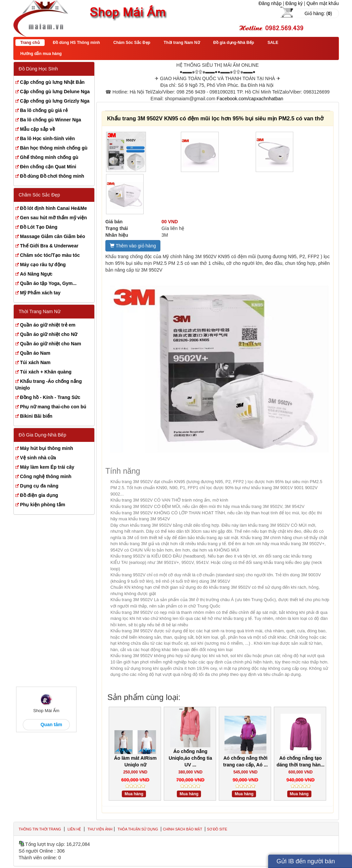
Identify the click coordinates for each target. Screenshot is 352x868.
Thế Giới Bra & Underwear (49, 246)
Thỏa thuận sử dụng (138, 829)
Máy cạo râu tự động (43, 265)
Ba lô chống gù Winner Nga (51, 120)
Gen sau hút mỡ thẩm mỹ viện (54, 218)
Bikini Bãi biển (36, 416)
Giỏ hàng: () (318, 13)
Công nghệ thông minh (46, 476)
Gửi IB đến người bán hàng (306, 863)
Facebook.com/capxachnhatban (250, 99)
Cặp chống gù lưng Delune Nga (55, 92)
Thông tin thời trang (40, 829)
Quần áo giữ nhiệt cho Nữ (49, 334)
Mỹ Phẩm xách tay (40, 293)
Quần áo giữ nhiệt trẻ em (48, 325)
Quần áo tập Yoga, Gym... (48, 283)
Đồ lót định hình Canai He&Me (54, 208)
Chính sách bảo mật (183, 829)
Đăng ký (294, 3)
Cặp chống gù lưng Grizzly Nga (55, 101)
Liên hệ (74, 829)
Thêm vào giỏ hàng (133, 246)
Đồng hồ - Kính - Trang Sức (50, 397)
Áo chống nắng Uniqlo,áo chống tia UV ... (190, 758)
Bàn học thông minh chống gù (54, 148)
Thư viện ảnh (100, 829)
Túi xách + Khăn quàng (46, 372)
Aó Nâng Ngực (36, 274)
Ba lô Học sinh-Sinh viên (48, 138)
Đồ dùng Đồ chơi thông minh (52, 176)
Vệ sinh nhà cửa (38, 458)
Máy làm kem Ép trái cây (47, 467)
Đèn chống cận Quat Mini (48, 167)
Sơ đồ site (217, 829)
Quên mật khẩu (322, 3)
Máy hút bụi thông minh (47, 448)
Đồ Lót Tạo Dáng (39, 227)
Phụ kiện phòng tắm (43, 505)
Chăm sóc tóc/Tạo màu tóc (50, 255)
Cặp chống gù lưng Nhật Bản (53, 82)
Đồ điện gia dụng (39, 495)
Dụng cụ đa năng (39, 486)
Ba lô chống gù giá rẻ (44, 110)
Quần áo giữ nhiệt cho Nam (51, 344)
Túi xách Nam (35, 362)
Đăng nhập (270, 3)
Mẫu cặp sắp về (38, 129)
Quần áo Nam (35, 353)
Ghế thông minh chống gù (49, 157)
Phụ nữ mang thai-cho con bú (53, 407)
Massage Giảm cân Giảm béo (53, 236)
